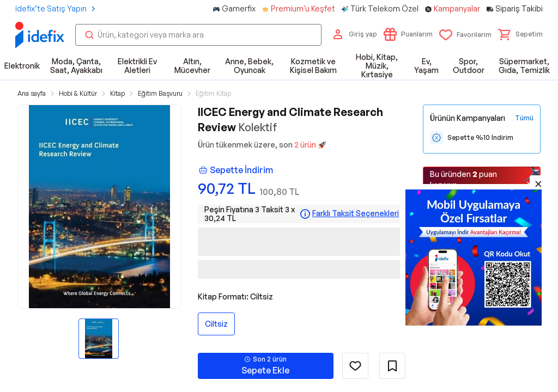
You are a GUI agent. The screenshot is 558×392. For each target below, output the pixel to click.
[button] (520, 34)
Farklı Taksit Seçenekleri (356, 213)
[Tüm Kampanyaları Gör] (524, 118)
